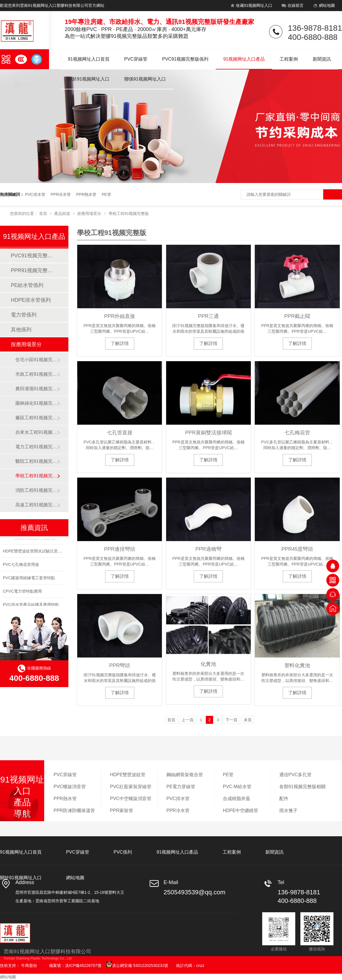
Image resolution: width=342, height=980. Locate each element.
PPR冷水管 (61, 194)
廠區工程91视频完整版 (36, 418)
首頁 (44, 213)
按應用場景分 (90, 213)
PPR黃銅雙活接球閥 (208, 433)
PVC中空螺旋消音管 (131, 799)
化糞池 (208, 664)
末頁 (248, 720)
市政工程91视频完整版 (36, 374)
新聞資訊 (322, 59)
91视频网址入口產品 (244, 59)
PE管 (106, 194)
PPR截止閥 (297, 316)
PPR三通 (208, 316)
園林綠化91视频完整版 (36, 403)
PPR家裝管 (122, 810)
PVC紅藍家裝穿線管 (131, 787)
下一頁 (231, 720)
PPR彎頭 (120, 665)
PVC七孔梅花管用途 (21, 566)
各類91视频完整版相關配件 (302, 793)
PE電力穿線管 (181, 787)
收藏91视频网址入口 (251, 7)
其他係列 (21, 330)
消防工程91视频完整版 (36, 490)
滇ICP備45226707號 (83, 965)
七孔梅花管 (297, 433)
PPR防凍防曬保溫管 (74, 810)
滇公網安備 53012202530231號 (137, 965)
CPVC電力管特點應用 (22, 592)
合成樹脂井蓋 (237, 799)
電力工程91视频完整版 (36, 447)
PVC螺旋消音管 (70, 787)
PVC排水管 (35, 194)
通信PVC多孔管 (295, 775)
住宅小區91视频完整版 (36, 360)
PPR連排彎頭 (120, 549)
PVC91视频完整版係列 (185, 59)
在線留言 (292, 7)
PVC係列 (123, 852)
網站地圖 (323, 7)
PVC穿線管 (136, 59)
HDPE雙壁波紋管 (128, 775)
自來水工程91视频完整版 (36, 432)
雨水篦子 (288, 810)
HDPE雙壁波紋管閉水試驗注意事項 (34, 552)
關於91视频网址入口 (89, 79)
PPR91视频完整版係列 (34, 270)
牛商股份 (29, 965)
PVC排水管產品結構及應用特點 (31, 606)
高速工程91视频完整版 (36, 505)
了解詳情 (120, 343)
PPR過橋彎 (208, 549)
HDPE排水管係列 (31, 300)
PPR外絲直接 (120, 316)
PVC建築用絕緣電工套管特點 (29, 579)
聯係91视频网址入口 (145, 79)
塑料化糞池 (297, 665)
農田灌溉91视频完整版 (36, 389)
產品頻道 (63, 213)
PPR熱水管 (86, 194)
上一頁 (188, 720)
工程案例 (289, 59)
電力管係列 (24, 315)
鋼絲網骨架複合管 (185, 775)
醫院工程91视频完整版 (36, 461)
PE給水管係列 (27, 285)
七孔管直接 (120, 433)
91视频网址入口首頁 (89, 59)
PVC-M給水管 (237, 787)
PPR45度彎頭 (297, 549)
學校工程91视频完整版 (129, 213)
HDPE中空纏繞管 (241, 810)
